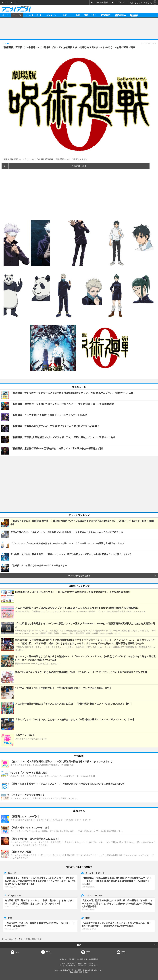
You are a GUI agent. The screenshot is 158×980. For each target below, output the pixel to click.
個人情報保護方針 (92, 959)
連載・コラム (90, 15)
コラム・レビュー (94, 895)
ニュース (17, 15)
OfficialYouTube (124, 952)
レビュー (67, 15)
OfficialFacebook (49, 952)
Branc (134, 15)
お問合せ (63, 959)
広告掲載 (72, 959)
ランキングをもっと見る (79, 576)
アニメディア (106, 15)
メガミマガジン (120, 15)
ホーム (5, 15)
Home (17, 952)
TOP (79, 945)
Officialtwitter (88, 952)
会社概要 (80, 959)
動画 (78, 15)
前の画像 (5, 166)
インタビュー (52, 15)
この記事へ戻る (79, 166)
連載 (87, 918)
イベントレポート (34, 15)
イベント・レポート (95, 873)
